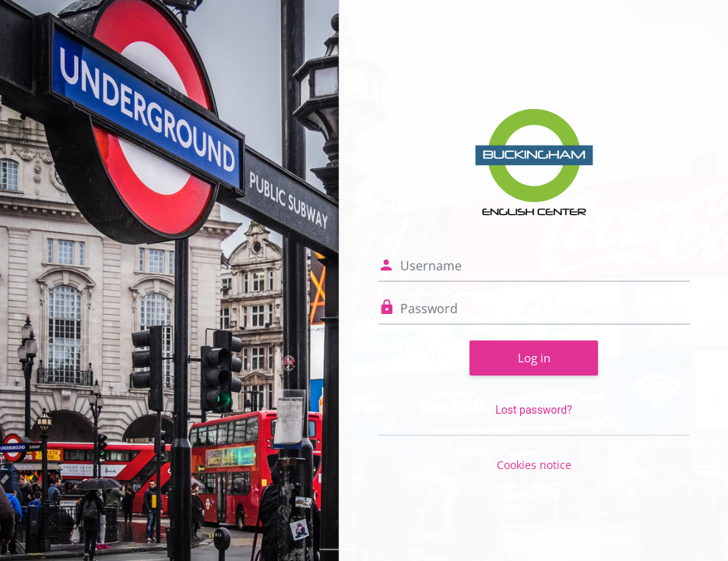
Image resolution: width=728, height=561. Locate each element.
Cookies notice (534, 465)
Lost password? (533, 410)
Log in (534, 358)
